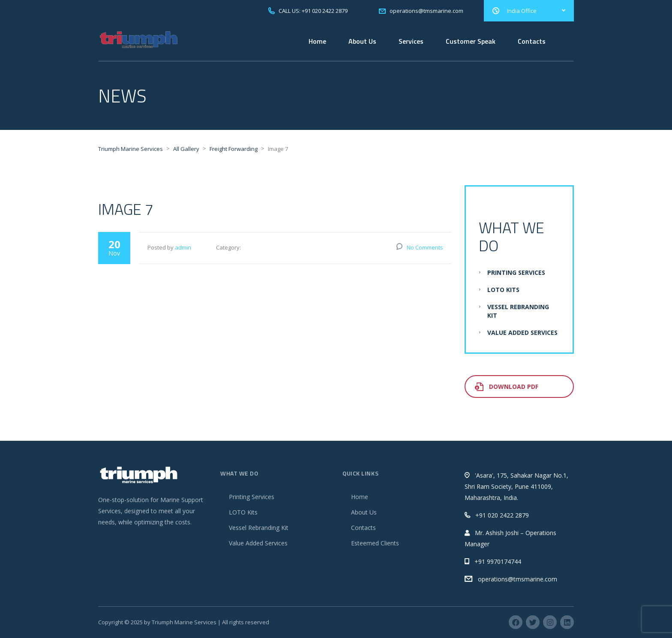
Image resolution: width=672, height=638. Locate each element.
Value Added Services (522, 333)
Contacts (532, 41)
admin (183, 247)
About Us (362, 41)
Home (317, 41)
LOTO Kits (503, 290)
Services (411, 41)
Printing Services (516, 272)
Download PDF (507, 387)
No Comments (425, 247)
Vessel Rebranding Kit (259, 528)
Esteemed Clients (375, 543)
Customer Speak (471, 41)
